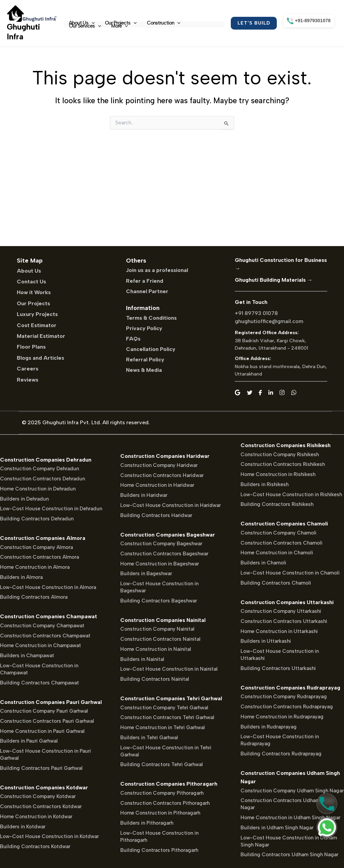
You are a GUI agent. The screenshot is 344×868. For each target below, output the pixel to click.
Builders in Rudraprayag (269, 727)
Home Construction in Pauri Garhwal (42, 731)
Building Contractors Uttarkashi (278, 668)
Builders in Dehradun (24, 499)
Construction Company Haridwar (159, 465)
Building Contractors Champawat (39, 683)
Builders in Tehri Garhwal (149, 738)
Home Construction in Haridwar (157, 485)
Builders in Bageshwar (146, 574)
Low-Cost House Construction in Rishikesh (291, 495)
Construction (164, 23)
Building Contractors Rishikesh (277, 504)
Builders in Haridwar (144, 495)
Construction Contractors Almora (39, 557)
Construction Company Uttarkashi (281, 611)
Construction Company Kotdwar (38, 796)
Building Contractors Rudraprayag (281, 754)
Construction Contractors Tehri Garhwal (167, 717)
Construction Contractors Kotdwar (41, 806)
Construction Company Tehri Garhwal (164, 708)
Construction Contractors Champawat (45, 636)
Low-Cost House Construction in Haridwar (170, 505)
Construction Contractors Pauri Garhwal (47, 721)
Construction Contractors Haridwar (162, 475)
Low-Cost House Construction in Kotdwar (49, 836)
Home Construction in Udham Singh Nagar (290, 818)
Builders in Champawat (27, 656)
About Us (82, 23)
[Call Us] (327, 804)
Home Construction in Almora (35, 567)
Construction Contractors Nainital (160, 639)
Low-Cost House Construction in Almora (48, 587)
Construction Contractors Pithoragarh (165, 803)
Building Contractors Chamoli (276, 583)
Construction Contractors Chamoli (282, 543)
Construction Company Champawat (42, 626)
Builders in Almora (21, 577)
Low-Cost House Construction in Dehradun (51, 509)
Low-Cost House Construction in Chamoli (290, 573)
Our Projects (121, 23)
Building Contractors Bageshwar (159, 601)
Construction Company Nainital (157, 629)
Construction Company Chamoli (278, 533)
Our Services (85, 26)
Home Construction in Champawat (40, 645)
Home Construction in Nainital (156, 649)
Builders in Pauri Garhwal (29, 741)
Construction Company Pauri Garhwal (44, 711)
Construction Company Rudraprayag (284, 697)
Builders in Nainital (142, 659)
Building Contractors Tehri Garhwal (162, 764)
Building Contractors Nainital (155, 679)
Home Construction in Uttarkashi (279, 631)
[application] (92, 23)
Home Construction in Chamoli (277, 553)
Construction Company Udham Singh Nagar (292, 791)
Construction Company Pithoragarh (162, 793)
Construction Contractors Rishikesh (283, 464)
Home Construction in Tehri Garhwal (163, 727)
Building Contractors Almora (34, 597)
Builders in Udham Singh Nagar (277, 828)
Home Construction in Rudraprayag (282, 717)
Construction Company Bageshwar (161, 544)
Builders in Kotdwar (23, 827)
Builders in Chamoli (263, 563)
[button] (254, 23)
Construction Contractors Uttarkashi (284, 621)
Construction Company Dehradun (39, 469)
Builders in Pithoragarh (147, 823)
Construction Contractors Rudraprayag (287, 707)
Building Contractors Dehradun (37, 519)
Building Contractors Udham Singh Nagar (289, 855)
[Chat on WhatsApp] (327, 827)
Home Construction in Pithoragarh (160, 813)
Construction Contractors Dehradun (42, 479)
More (120, 26)
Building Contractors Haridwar (156, 515)
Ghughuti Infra (23, 32)
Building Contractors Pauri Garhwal (41, 768)
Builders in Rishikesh (265, 484)
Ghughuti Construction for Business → (281, 264)
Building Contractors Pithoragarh (159, 850)
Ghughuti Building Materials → (274, 280)
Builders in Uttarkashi (266, 641)
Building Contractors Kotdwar (35, 846)
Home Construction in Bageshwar (160, 564)
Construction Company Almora (36, 547)
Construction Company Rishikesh (280, 455)
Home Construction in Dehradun (38, 489)
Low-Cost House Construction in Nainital (169, 669)
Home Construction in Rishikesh (278, 474)
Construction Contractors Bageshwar (164, 554)
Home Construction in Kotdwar (36, 817)
